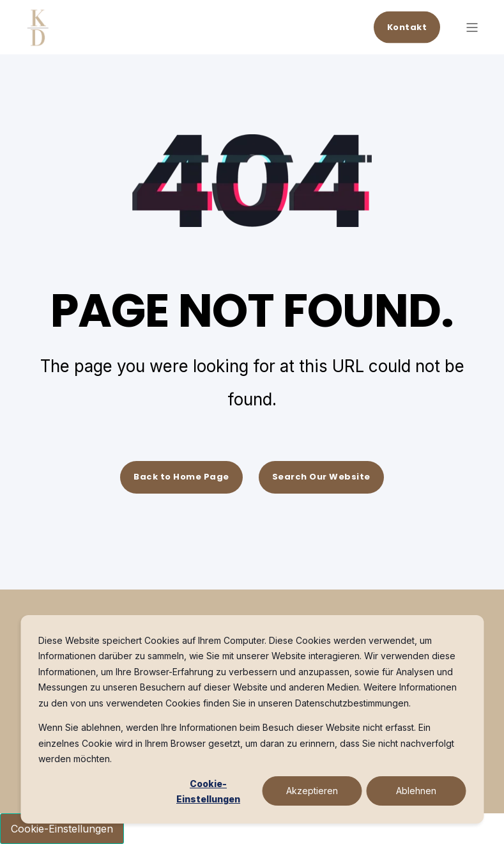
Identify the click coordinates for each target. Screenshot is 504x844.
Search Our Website (321, 477)
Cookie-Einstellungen (208, 792)
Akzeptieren (312, 791)
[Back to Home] (38, 39)
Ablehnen (416, 791)
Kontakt (407, 27)
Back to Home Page (181, 477)
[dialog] (252, 719)
